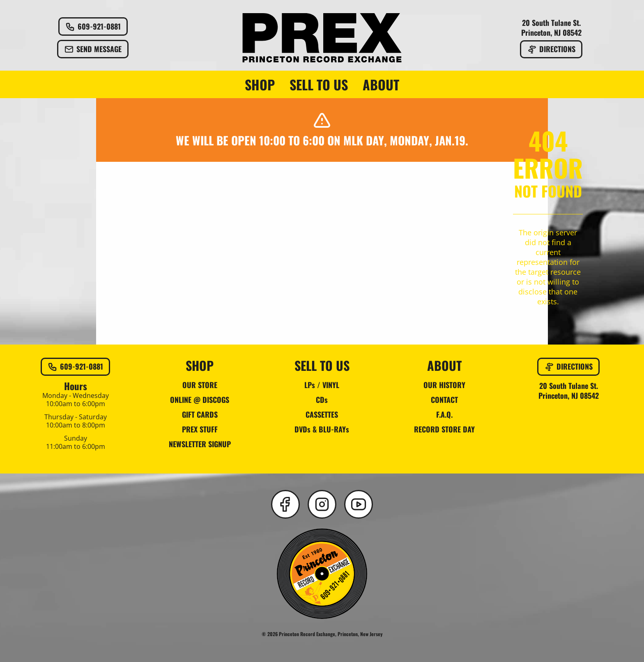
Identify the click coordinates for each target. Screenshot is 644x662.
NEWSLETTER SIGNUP (200, 444)
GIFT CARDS (200, 414)
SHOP (260, 85)
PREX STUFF (200, 429)
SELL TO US (319, 85)
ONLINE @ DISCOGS (200, 400)
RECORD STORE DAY (444, 429)
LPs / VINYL (322, 385)
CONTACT (444, 400)
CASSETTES (322, 414)
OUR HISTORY (444, 385)
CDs (322, 400)
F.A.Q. (444, 414)
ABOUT (381, 85)
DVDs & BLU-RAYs (322, 429)
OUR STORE (200, 385)
